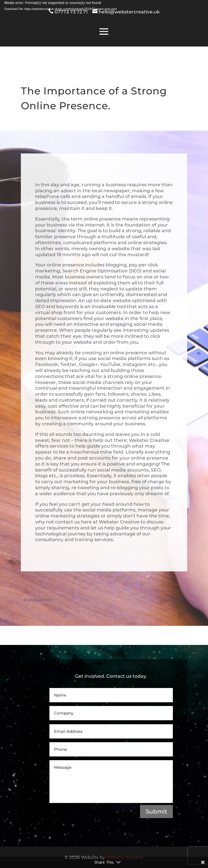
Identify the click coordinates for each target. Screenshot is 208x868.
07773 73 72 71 (72, 12)
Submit (156, 812)
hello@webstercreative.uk (129, 12)
